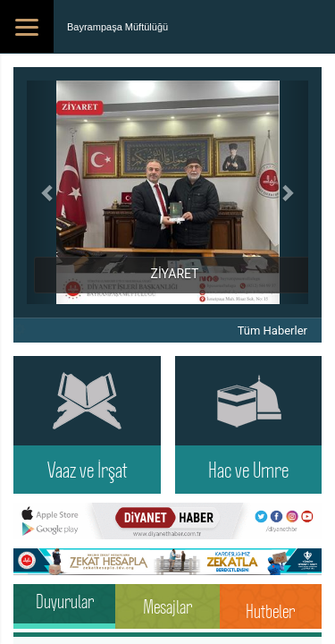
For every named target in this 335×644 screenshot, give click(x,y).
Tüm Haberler (272, 330)
